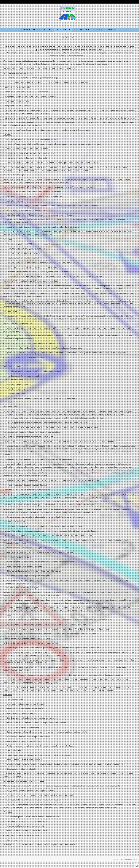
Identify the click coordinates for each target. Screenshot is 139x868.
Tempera (124, 859)
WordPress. (132, 859)
